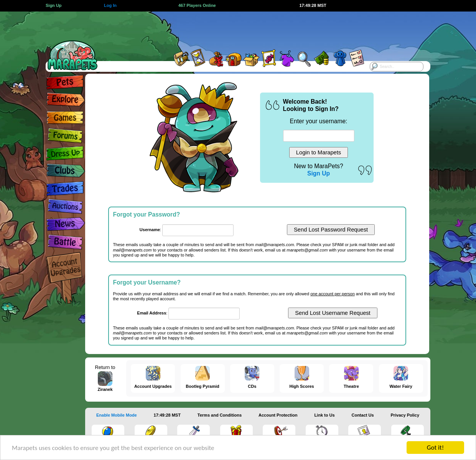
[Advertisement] (231, 29)
